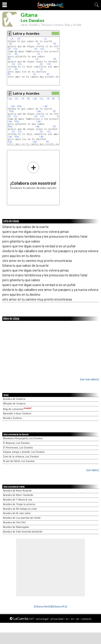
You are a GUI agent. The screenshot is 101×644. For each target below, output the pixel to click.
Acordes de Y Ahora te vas (18, 500)
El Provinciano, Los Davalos (18, 448)
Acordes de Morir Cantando (18, 495)
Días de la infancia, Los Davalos (21, 457)
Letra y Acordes (26, 34)
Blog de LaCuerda (17, 409)
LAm (10, 99)
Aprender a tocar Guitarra (17, 414)
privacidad (57, 619)
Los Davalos (32, 20)
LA (12, 39)
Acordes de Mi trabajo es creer (20, 509)
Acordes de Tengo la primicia (19, 504)
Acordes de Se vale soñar (17, 513)
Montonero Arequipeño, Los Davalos (23, 438)
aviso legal (42, 619)
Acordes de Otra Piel (14, 523)
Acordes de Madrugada (16, 527)
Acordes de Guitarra (14, 399)
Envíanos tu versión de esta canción (33, 175)
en (73, 619)
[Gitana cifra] (59, 606)
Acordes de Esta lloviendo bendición (23, 532)
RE (19, 39)
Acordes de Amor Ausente (17, 491)
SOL (16, 49)
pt (78, 619)
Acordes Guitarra (12, 418)
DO (9, 49)
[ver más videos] (90, 379)
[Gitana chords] (43, 606)
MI (55, 44)
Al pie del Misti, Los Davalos (19, 461)
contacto (86, 619)
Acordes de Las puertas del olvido (22, 518)
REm (19, 106)
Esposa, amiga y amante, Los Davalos (24, 452)
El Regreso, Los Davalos (16, 443)
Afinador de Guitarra (14, 404)
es (67, 619)
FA (23, 99)
